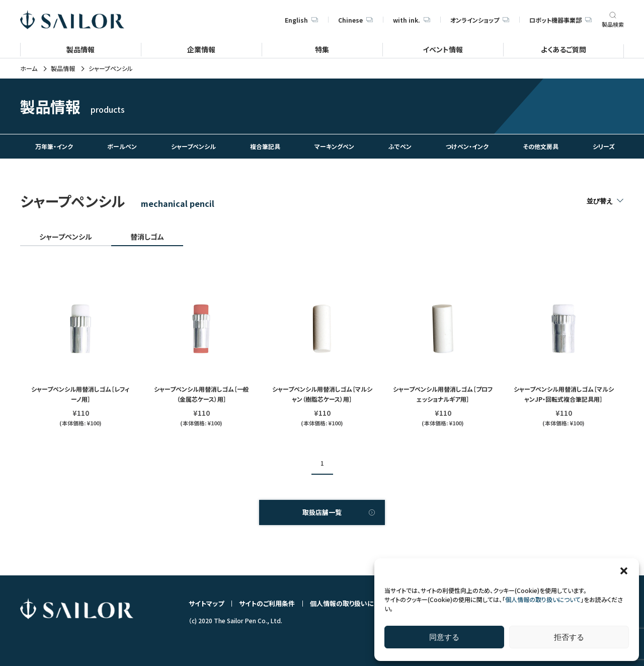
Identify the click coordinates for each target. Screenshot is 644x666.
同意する (444, 637)
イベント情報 (443, 49)
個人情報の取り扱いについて (543, 599)
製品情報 (80, 49)
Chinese (355, 20)
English (301, 20)
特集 (322, 49)
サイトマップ (206, 603)
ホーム (29, 68)
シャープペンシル (66, 237)
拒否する (569, 637)
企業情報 (201, 49)
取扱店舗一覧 (322, 512)
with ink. (412, 20)
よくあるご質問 (563, 49)
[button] (624, 571)
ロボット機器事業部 (560, 20)
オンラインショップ (480, 20)
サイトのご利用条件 (267, 603)
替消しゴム (147, 237)
